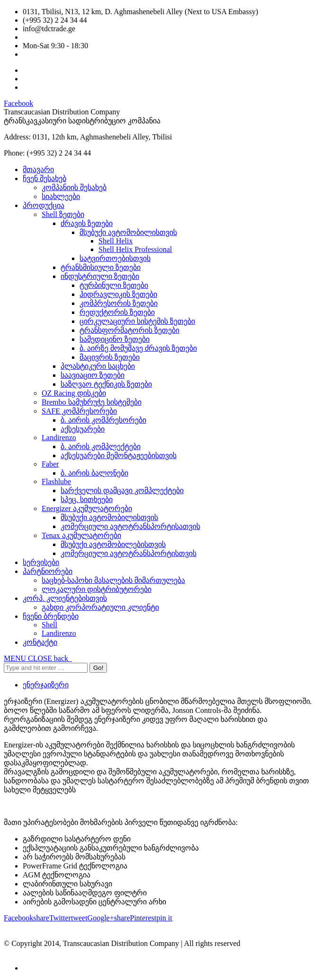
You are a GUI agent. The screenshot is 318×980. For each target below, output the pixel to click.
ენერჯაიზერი (46, 685)
